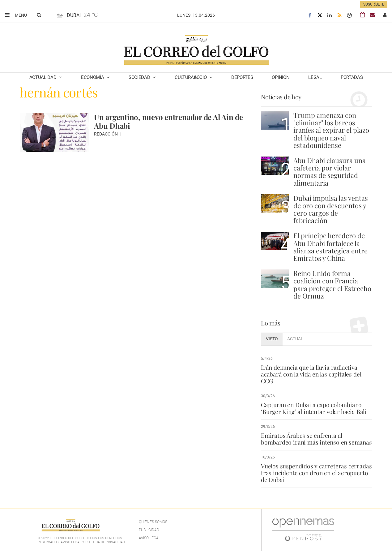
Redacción (106, 134)
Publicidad (149, 530)
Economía (93, 77)
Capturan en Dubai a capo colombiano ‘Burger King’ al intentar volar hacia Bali (314, 408)
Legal (315, 77)
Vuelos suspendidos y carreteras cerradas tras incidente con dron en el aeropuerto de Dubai (316, 473)
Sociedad (140, 77)
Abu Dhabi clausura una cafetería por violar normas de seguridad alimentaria (330, 172)
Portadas (352, 77)
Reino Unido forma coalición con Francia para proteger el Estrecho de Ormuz (332, 284)
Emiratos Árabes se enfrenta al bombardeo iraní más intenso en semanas (316, 439)
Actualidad (44, 77)
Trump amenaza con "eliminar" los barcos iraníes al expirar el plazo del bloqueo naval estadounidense (331, 130)
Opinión (281, 77)
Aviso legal (150, 538)
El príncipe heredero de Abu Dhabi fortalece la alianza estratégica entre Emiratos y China (330, 247)
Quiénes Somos (153, 522)
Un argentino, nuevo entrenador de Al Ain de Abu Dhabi (168, 121)
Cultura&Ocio (191, 77)
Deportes (242, 77)
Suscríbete (374, 4)
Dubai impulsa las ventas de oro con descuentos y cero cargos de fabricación (331, 209)
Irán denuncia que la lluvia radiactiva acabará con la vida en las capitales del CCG (311, 374)
